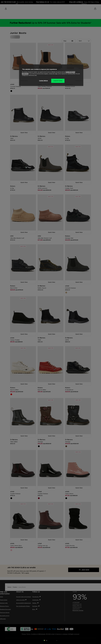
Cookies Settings (43, 81)
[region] (51, 75)
